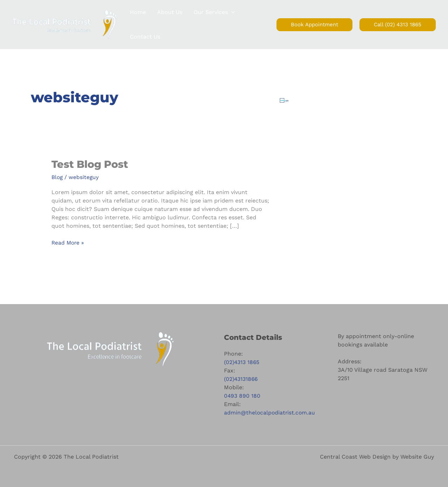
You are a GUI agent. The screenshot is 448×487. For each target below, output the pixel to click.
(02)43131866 (241, 379)
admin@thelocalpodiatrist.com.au (270, 412)
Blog (57, 177)
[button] (231, 12)
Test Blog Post (91, 164)
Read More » (68, 242)
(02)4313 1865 (242, 362)
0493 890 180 (242, 395)
